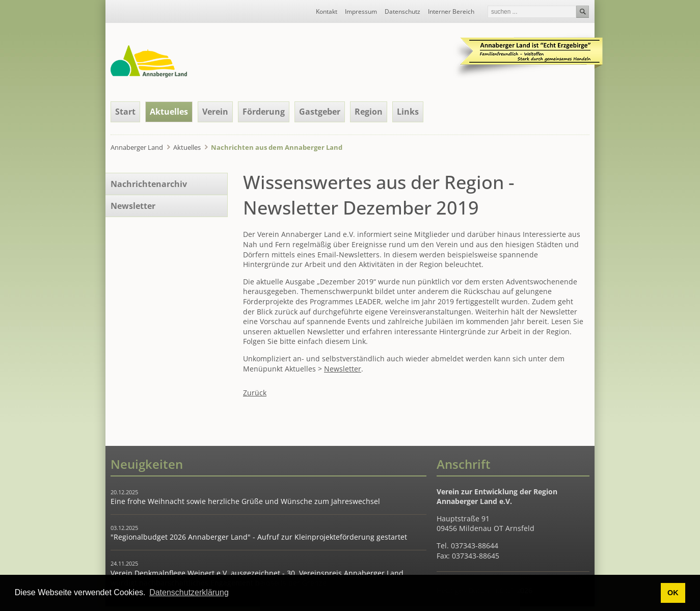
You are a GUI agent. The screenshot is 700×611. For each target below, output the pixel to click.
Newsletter (343, 369)
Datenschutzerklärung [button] (189, 592)
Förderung (264, 112)
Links (408, 112)
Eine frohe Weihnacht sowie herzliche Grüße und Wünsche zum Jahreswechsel (245, 501)
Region (369, 112)
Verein (215, 112)
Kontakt (327, 12)
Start (125, 112)
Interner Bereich (451, 12)
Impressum (361, 12)
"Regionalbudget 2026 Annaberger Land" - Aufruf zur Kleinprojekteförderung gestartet (259, 537)
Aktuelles (169, 112)
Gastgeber (320, 112)
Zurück (255, 393)
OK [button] (673, 593)
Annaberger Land (137, 147)
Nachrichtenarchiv (149, 184)
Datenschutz (402, 12)
